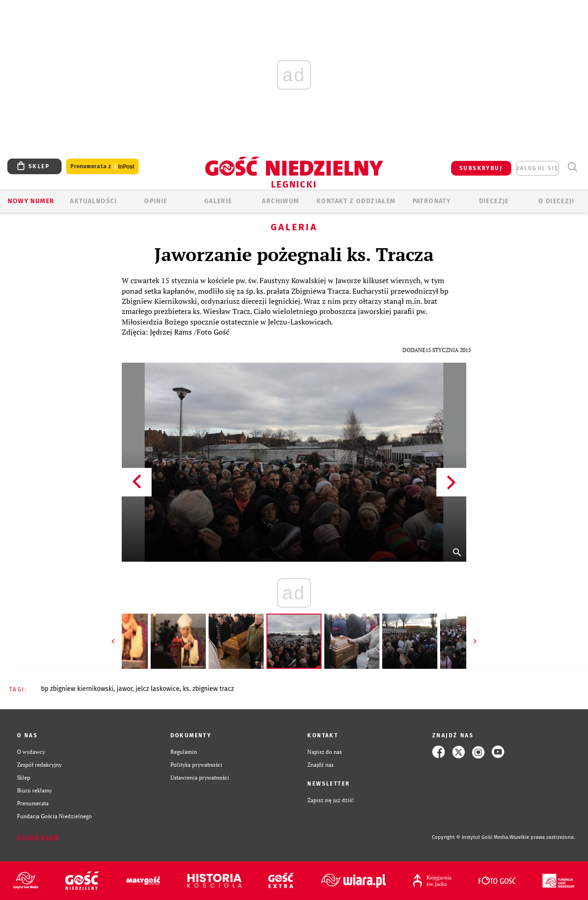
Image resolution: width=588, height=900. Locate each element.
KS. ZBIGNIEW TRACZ (208, 689)
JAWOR (124, 689)
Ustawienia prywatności (200, 778)
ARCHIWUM (280, 201)
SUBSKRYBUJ (481, 168)
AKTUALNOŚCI (93, 201)
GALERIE (218, 201)
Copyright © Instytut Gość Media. (471, 837)
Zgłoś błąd (38, 837)
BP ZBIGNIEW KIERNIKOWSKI (77, 689)
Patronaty (432, 201)
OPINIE (156, 201)
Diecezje (494, 201)
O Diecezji (556, 201)
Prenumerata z (102, 167)
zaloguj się (537, 168)
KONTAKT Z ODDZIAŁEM (356, 201)
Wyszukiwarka (572, 167)
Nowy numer (31, 201)
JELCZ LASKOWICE (158, 689)
